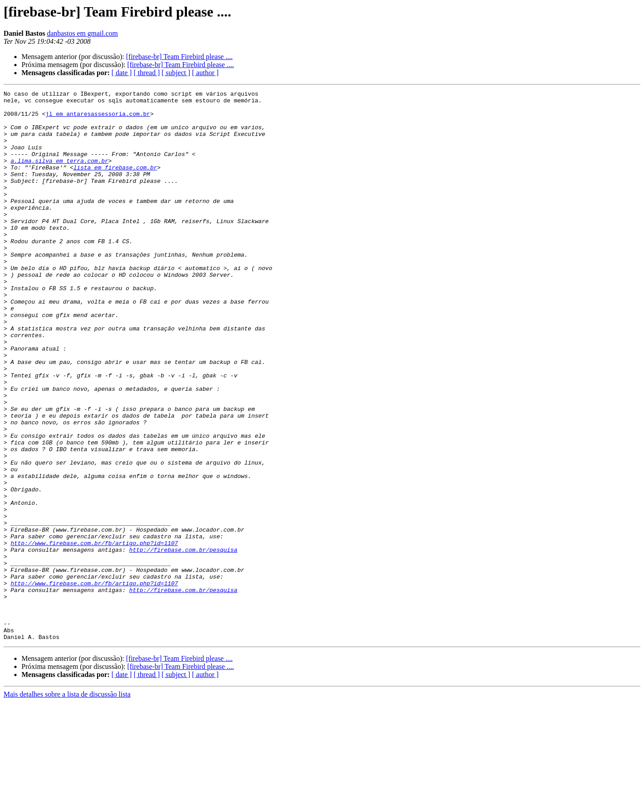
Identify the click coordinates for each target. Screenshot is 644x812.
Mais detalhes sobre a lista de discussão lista (67, 804)
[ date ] (121, 73)
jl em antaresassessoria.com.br (98, 119)
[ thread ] (147, 73)
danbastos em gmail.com (83, 33)
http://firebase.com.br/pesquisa (183, 642)
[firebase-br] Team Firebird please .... (179, 57)
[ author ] (205, 73)
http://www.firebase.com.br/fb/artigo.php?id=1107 (94, 634)
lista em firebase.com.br (115, 183)
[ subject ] (176, 73)
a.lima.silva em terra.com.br (59, 175)
